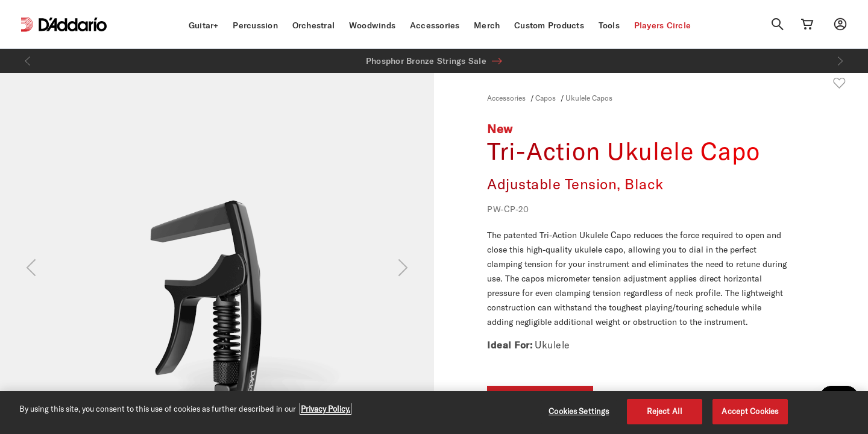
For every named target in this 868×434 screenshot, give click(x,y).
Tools (609, 25)
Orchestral (314, 25)
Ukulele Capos (589, 98)
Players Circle (663, 25)
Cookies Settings (579, 411)
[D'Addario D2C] (73, 24)
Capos (546, 98)
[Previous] (28, 61)
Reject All (665, 411)
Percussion (255, 25)
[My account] (840, 24)
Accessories (435, 25)
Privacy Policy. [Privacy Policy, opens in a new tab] (325, 409)
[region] (434, 413)
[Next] (840, 61)
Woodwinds (372, 25)
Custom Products (549, 25)
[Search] (778, 24)
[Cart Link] (807, 24)
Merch (487, 25)
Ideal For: (510, 345)
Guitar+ (204, 25)
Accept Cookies (750, 411)
